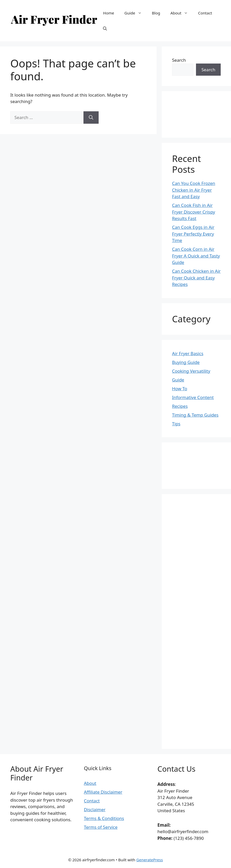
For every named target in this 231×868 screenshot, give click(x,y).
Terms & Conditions (104, 818)
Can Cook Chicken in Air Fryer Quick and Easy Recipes (196, 278)
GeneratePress (149, 860)
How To (180, 389)
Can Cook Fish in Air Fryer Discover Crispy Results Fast (194, 212)
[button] (105, 28)
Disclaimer (95, 810)
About (182, 13)
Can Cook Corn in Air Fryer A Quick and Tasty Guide (196, 256)
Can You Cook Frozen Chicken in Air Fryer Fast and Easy (194, 190)
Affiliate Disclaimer (103, 792)
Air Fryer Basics (188, 353)
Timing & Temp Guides (195, 415)
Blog (156, 13)
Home (109, 13)
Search (179, 60)
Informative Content (193, 397)
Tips (176, 424)
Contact (205, 13)
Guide (136, 13)
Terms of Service (101, 827)
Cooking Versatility (191, 371)
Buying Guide (186, 362)
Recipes (180, 406)
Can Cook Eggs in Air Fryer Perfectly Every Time (193, 234)
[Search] (91, 118)
